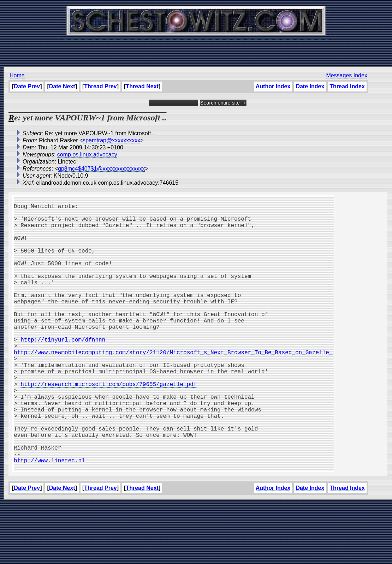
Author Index (273, 86)
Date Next (62, 86)
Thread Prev (100, 86)
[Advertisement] (196, 49)
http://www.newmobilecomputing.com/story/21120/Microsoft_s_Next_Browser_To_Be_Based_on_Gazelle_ (173, 387)
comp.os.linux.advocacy (87, 155)
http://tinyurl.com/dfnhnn (63, 372)
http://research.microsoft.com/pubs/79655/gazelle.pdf (109, 426)
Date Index (310, 86)
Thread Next (142, 86)
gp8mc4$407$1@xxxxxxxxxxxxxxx (102, 169)
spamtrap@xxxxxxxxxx (111, 140)
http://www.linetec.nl (49, 520)
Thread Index (347, 86)
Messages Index (347, 75)
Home (17, 75)
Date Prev (27, 86)
